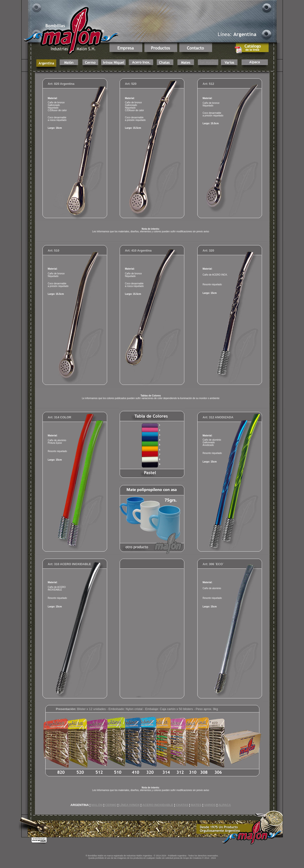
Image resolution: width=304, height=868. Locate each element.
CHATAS (182, 805)
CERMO (111, 805)
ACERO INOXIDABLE (158, 805)
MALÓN (97, 805)
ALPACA (225, 805)
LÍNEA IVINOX (129, 805)
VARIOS (210, 805)
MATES (196, 805)
